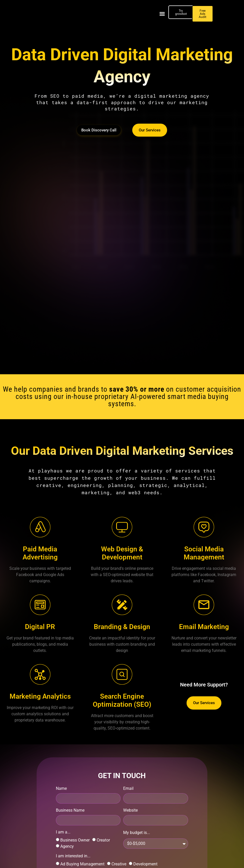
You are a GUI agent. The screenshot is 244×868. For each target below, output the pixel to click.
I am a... (63, 832)
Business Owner (75, 840)
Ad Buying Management (82, 864)
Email (128, 789)
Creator (103, 840)
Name (61, 789)
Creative (119, 864)
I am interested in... (73, 856)
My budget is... (137, 833)
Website (130, 810)
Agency (67, 846)
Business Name (70, 810)
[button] (162, 14)
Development (145, 864)
